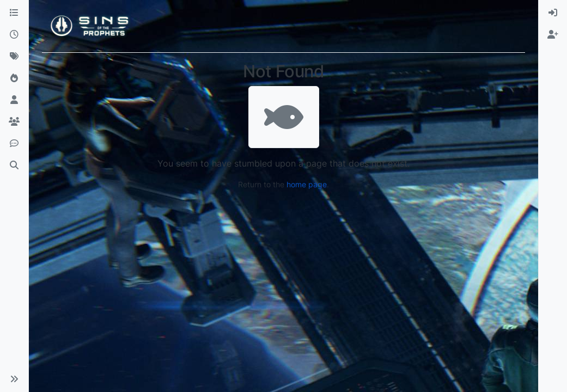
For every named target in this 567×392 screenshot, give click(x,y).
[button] (14, 379)
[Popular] (14, 78)
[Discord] (14, 144)
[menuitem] (553, 13)
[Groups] (14, 122)
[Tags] (14, 57)
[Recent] (14, 35)
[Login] (553, 13)
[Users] (14, 100)
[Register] (553, 35)
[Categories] (14, 13)
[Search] (14, 166)
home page (307, 184)
